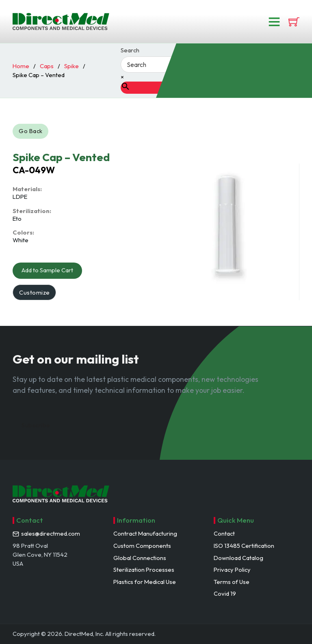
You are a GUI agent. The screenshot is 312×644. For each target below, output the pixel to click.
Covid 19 (225, 593)
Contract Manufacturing (145, 533)
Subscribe (36, 425)
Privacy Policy (232, 570)
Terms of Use (232, 582)
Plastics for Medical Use (145, 582)
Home (21, 66)
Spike (71, 66)
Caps (47, 66)
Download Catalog (238, 558)
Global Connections (140, 558)
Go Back (31, 131)
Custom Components (142, 546)
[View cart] (294, 22)
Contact (224, 533)
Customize (35, 292)
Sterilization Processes (144, 570)
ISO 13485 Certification (244, 546)
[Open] (274, 22)
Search (130, 51)
